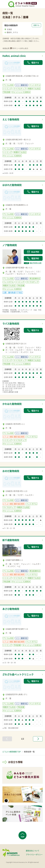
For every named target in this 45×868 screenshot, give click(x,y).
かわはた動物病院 (12, 404)
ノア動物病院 (10, 245)
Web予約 (33, 252)
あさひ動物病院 (11, 609)
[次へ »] (38, 739)
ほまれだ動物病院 (12, 185)
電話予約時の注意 (33, 263)
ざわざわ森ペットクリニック (18, 674)
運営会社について (33, 851)
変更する (36, 25)
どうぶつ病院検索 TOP (12, 752)
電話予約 (33, 258)
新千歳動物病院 (11, 540)
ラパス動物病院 (11, 324)
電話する (33, 63)
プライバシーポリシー (34, 854)
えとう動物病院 (11, 119)
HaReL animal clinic (14, 56)
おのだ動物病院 (11, 471)
